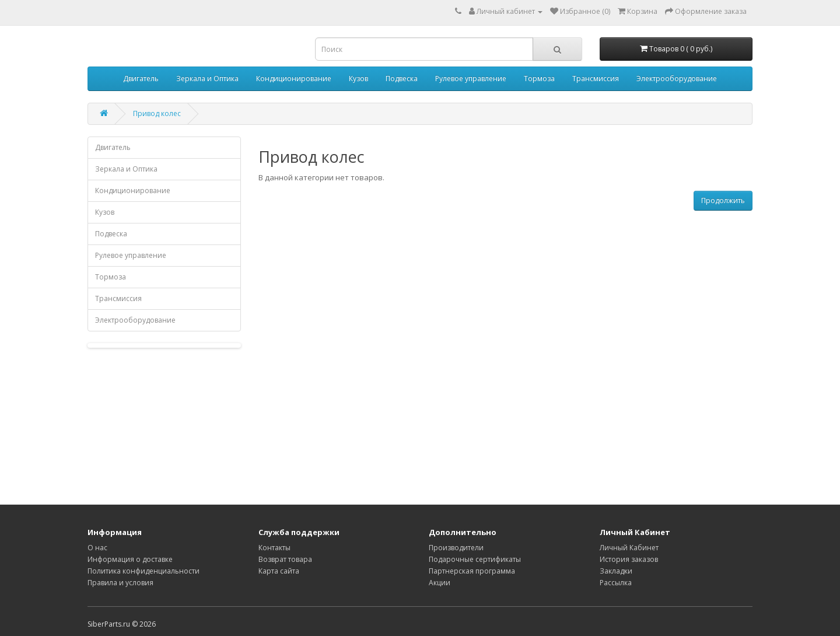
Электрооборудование (677, 78)
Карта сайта (279, 571)
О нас (97, 548)
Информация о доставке (130, 559)
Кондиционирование (294, 78)
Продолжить (723, 200)
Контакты (274, 548)
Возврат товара (285, 559)
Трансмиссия (596, 78)
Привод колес (157, 113)
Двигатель (141, 78)
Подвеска (402, 78)
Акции (440, 583)
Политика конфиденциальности (143, 571)
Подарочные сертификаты (475, 559)
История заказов (629, 559)
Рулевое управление (471, 78)
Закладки (616, 571)
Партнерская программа (472, 571)
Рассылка (616, 583)
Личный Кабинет (629, 548)
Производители (456, 548)
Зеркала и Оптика (207, 78)
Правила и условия (120, 583)
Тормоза (539, 78)
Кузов (358, 78)
